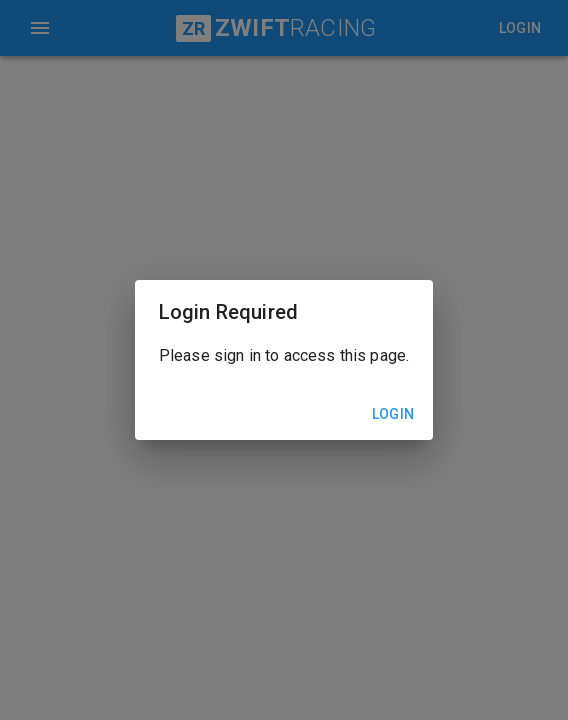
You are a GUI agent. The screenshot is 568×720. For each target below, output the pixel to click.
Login (393, 414)
